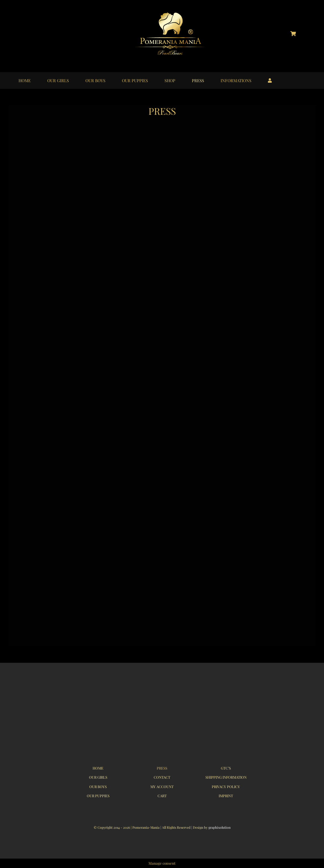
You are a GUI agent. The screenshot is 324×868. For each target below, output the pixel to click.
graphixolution (220, 827)
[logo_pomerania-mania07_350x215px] (162, 690)
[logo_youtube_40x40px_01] (55, 30)
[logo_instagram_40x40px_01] (30, 30)
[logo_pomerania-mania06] (175, 13)
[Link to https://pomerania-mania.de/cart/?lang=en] (293, 33)
